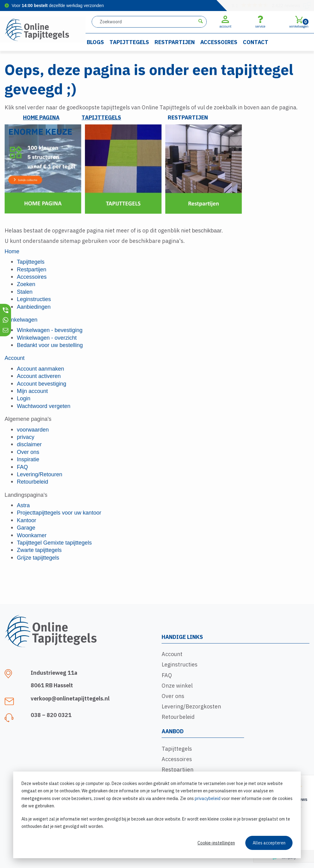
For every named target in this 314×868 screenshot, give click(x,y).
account (226, 22)
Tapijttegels (129, 42)
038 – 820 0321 (51, 715)
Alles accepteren (269, 843)
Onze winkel (177, 686)
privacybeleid (208, 798)
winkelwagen (299, 22)
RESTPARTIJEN (188, 117)
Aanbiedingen (34, 307)
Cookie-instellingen (216, 843)
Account (172, 654)
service (260, 22)
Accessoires (219, 42)
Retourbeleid (178, 717)
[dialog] (157, 815)
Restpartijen (175, 42)
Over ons (173, 696)
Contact (256, 42)
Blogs (95, 42)
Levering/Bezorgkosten (191, 706)
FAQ (167, 675)
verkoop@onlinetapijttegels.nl (70, 698)
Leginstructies (180, 664)
